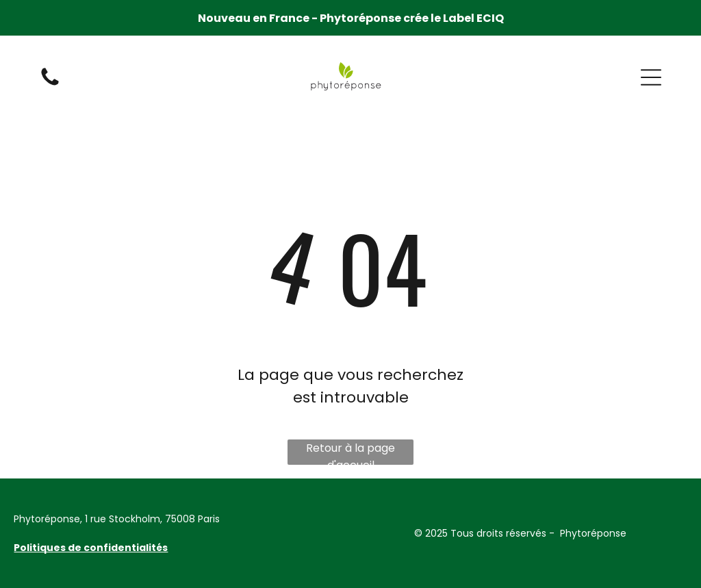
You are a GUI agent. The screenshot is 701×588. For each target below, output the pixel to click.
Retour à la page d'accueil (350, 452)
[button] (651, 77)
